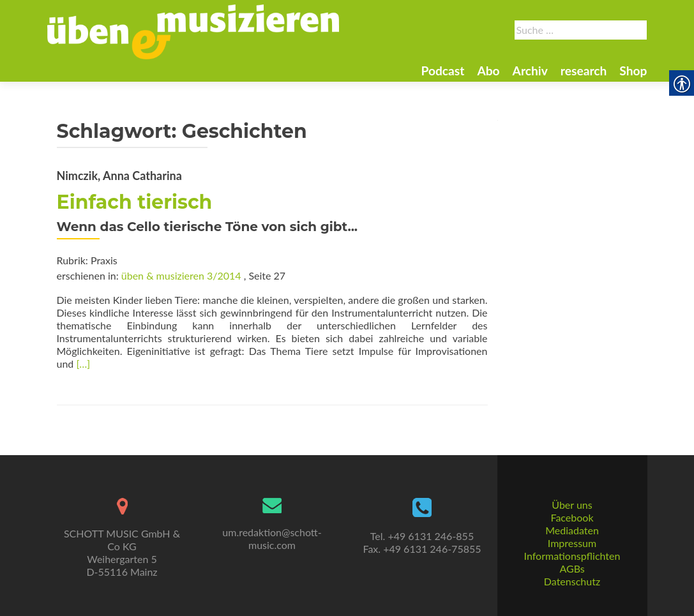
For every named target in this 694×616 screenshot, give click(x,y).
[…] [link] (83, 364)
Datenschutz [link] (572, 581)
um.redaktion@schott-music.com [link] (272, 538)
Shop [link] (633, 71)
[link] (193, 31)
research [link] (584, 71)
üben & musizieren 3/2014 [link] (181, 275)
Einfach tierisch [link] (135, 202)
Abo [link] (488, 71)
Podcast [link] (442, 71)
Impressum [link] (572, 543)
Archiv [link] (530, 71)
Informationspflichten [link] (572, 556)
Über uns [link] (572, 505)
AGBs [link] (572, 568)
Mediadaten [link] (572, 530)
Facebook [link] (572, 517)
